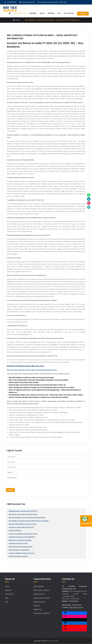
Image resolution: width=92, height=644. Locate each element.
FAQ (7, 602)
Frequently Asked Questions (18, 556)
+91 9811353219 (73, 601)
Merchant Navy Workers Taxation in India (22, 524)
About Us (8, 590)
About (42, 13)
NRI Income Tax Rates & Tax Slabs (20, 540)
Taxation (37, 606)
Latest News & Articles (42, 598)
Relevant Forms (39, 602)
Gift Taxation (69, 13)
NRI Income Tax (20, 13)
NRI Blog (51, 13)
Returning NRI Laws (15, 530)
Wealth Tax (38, 609)
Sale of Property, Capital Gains (19, 550)
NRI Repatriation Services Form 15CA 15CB (23, 511)
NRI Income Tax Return (42, 613)
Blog (7, 598)
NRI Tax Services (52, 641)
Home (7, 586)
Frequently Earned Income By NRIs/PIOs (22, 537)
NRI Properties (39, 586)
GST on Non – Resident (42, 590)
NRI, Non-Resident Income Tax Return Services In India (27, 518)
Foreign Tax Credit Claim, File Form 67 (21, 527)
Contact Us (9, 594)
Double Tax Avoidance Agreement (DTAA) (23, 534)
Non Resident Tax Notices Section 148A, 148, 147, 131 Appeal (29, 521)
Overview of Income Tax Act (18, 543)
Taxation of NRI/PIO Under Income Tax (22, 553)
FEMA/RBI (33, 13)
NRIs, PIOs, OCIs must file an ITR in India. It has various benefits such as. (32, 370)
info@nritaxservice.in (28, 2)
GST (59, 13)
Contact (83, 14)
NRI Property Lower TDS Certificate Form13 (23, 514)
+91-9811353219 (12, 2)
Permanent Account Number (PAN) (21, 547)
